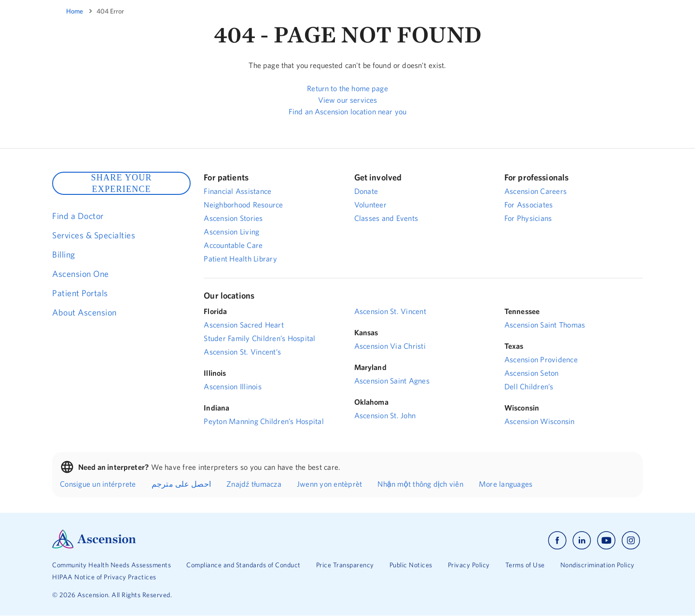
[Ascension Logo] (94, 546)
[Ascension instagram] (631, 541)
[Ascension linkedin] (582, 541)
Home (75, 11)
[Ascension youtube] (606, 541)
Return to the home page (347, 88)
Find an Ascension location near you (347, 111)
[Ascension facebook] (557, 541)
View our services (348, 100)
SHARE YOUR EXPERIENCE (121, 183)
